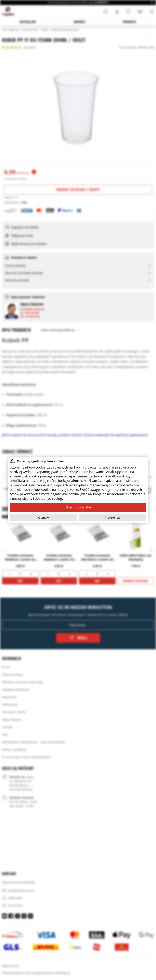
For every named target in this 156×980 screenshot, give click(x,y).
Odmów (43, 517)
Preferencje (113, 517)
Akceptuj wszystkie (78, 507)
